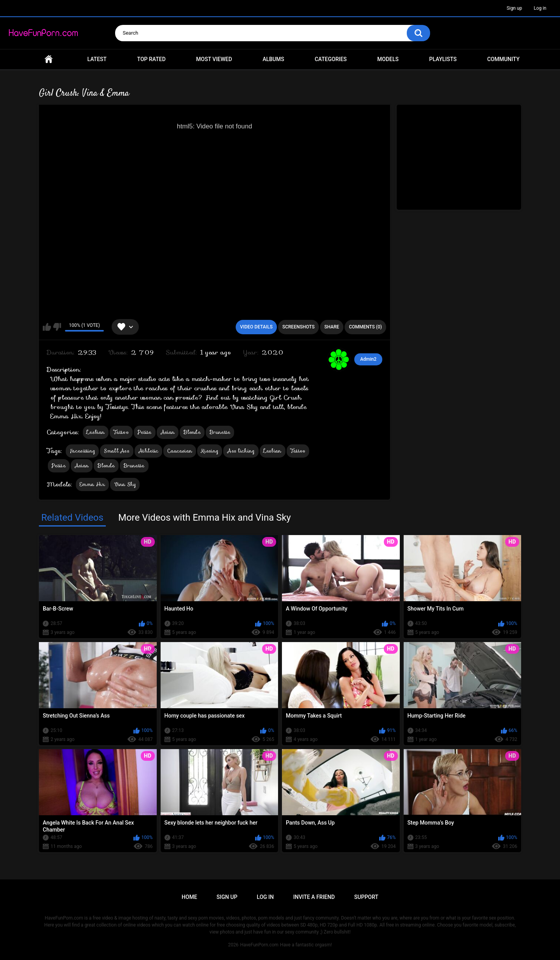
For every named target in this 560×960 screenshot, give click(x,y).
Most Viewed (214, 59)
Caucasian (180, 451)
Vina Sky (125, 484)
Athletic (148, 451)
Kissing (210, 451)
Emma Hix (92, 484)
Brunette (220, 432)
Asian (168, 432)
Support (366, 897)
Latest (97, 59)
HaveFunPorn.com (259, 945)
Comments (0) (365, 327)
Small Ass (117, 451)
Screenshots (298, 327)
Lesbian (96, 432)
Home (49, 59)
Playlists (443, 59)
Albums (273, 59)
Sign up (514, 8)
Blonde (192, 432)
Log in (540, 8)
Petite (145, 432)
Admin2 (368, 359)
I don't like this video (57, 327)
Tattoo (121, 432)
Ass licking (241, 451)
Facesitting (82, 451)
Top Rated (151, 59)
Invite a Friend (314, 897)
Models (388, 59)
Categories (331, 59)
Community (503, 59)
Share (332, 327)
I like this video (47, 327)
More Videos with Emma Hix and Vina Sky (205, 518)
